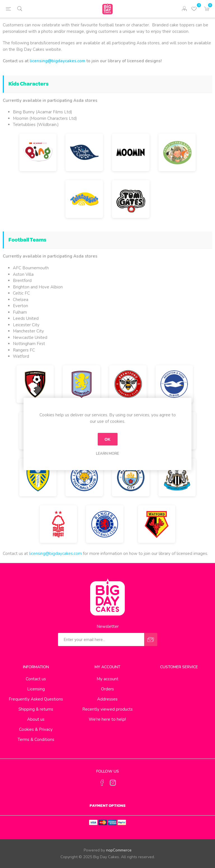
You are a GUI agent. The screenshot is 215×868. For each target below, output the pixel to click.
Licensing (36, 689)
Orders (107, 689)
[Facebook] (102, 783)
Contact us (36, 679)
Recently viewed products (107, 709)
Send (151, 639)
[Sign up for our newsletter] (101, 639)
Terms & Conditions (36, 740)
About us (36, 719)
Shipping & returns (36, 709)
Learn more (107, 454)
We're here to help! (107, 719)
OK (108, 439)
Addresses (107, 699)
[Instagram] (113, 783)
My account (107, 679)
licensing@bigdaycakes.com (58, 61)
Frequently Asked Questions (36, 699)
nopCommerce (119, 850)
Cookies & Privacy (36, 729)
